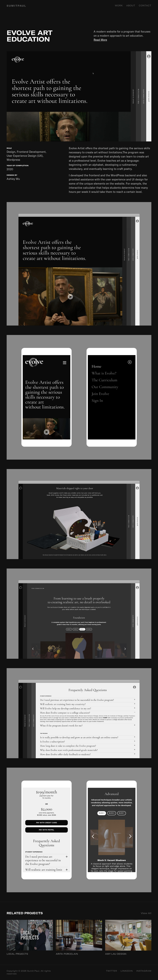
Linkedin (127, 971)
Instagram (144, 971)
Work (119, 6)
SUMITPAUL (16, 6)
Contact (145, 6)
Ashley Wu (13, 179)
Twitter (112, 971)
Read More (100, 40)
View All (146, 913)
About (131, 6)
